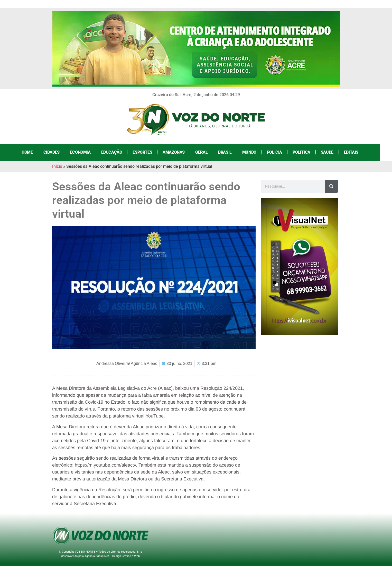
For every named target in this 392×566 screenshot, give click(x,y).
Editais (357, 152)
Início (57, 166)
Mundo (255, 152)
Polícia (280, 152)
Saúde (333, 152)
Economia (86, 152)
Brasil (231, 152)
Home (33, 152)
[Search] (331, 186)
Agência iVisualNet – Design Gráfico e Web (112, 556)
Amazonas (180, 152)
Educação (118, 152)
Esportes (148, 152)
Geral (208, 152)
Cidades (57, 152)
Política (307, 152)
